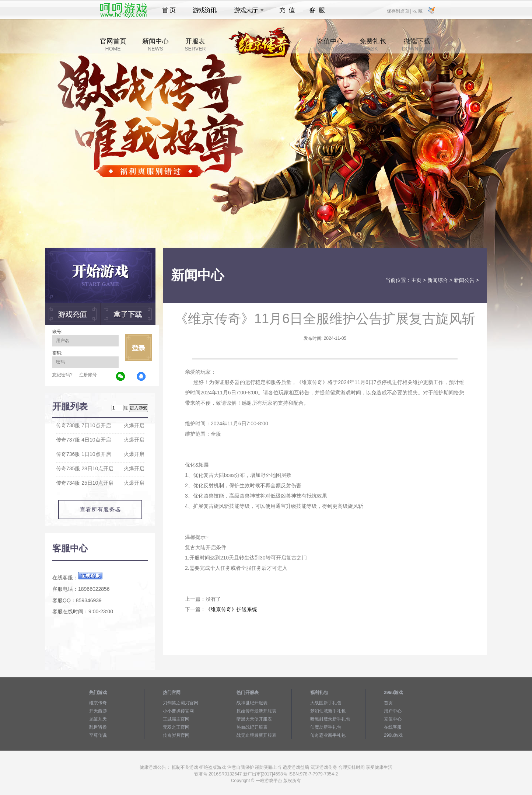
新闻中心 (155, 45)
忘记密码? (62, 375)
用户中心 (393, 711)
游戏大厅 (247, 10)
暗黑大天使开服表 (254, 719)
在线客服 (393, 727)
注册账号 (88, 375)
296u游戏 (393, 735)
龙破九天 (98, 719)
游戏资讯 (205, 10)
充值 (287, 10)
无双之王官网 (176, 727)
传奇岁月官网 (176, 735)
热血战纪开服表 (252, 727)
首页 (169, 10)
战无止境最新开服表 (256, 735)
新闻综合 (438, 280)
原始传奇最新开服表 (256, 711)
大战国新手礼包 (326, 703)
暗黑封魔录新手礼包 (330, 719)
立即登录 (139, 348)
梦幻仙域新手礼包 (328, 711)
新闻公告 (464, 280)
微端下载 (417, 45)
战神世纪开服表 (252, 703)
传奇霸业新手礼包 (328, 735)
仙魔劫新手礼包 (326, 727)
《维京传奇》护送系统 (231, 609)
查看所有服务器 (100, 510)
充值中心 (330, 45)
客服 (317, 10)
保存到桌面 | (399, 11)
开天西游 (98, 711)
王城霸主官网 (176, 719)
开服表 (195, 45)
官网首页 (113, 45)
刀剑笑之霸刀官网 (181, 703)
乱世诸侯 (98, 727)
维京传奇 (98, 703)
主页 (416, 280)
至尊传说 (98, 735)
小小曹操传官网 (178, 711)
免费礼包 (373, 45)
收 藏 (417, 11)
